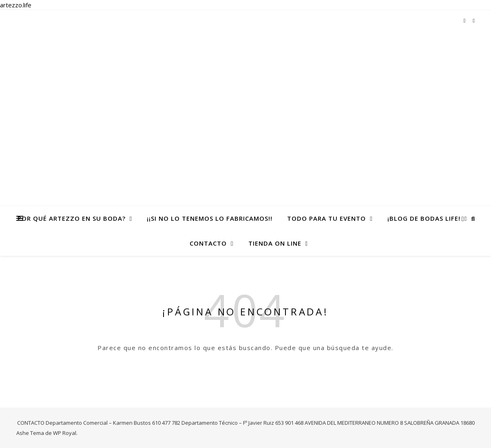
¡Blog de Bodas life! (424, 218)
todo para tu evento (326, 218)
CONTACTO (208, 243)
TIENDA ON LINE (275, 243)
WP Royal (65, 433)
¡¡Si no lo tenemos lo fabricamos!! (210, 218)
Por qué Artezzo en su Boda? (72, 218)
